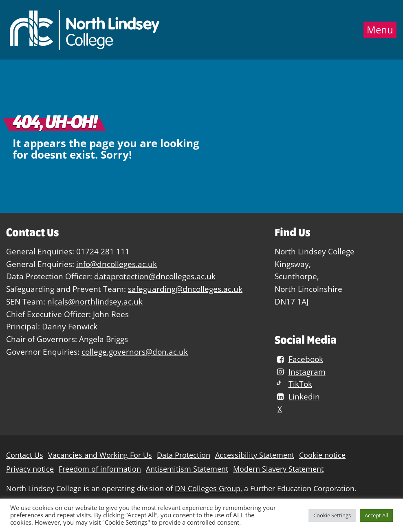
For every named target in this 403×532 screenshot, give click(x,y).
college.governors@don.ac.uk (135, 352)
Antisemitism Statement (187, 469)
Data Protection (184, 455)
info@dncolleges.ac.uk (117, 264)
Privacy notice (30, 469)
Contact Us (25, 455)
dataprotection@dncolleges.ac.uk (155, 276)
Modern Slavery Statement (278, 469)
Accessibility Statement (255, 455)
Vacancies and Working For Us (100, 455)
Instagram (300, 372)
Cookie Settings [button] (332, 515)
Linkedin (297, 396)
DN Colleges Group (208, 489)
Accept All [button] (376, 515)
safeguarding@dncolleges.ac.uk (185, 289)
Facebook (299, 359)
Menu (380, 30)
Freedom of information (100, 469)
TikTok (293, 384)
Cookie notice (322, 455)
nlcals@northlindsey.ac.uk (95, 301)
